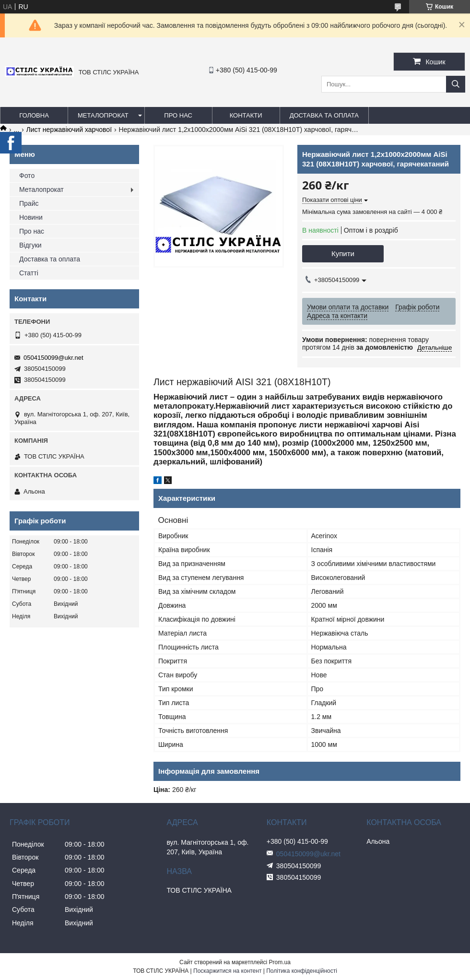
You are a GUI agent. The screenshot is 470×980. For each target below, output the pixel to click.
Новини (31, 217)
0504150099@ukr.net (53, 358)
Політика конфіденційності (302, 971)
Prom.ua (280, 962)
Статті (29, 273)
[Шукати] (456, 84)
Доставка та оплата (324, 115)
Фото (27, 176)
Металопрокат (103, 115)
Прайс (29, 203)
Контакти (246, 115)
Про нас (178, 115)
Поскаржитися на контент (227, 971)
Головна (34, 115)
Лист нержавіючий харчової (69, 130)
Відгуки (30, 245)
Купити (343, 254)
